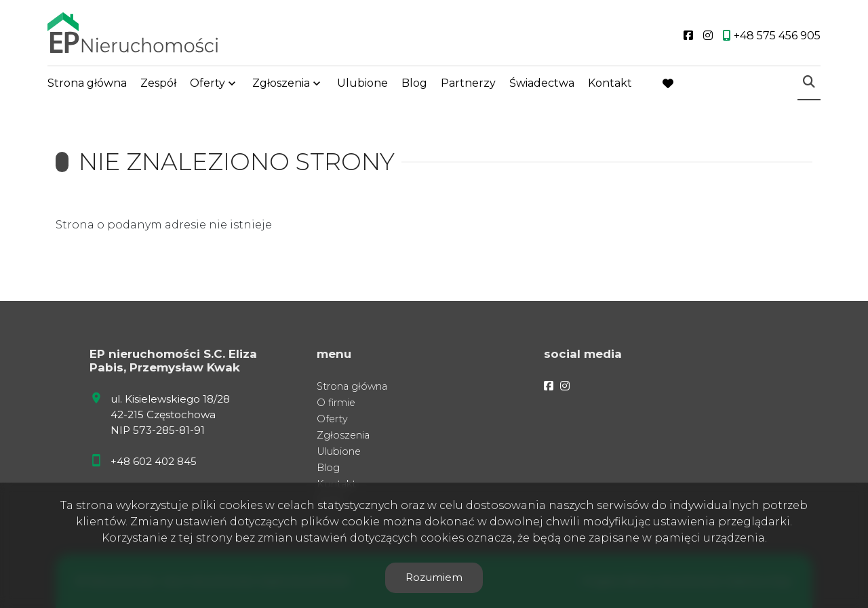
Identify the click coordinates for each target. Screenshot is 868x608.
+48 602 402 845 (154, 461)
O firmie (336, 403)
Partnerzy (468, 83)
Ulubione (362, 83)
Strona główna (87, 83)
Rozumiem (434, 577)
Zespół (158, 83)
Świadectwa (542, 83)
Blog (414, 83)
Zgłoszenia (281, 83)
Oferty (208, 83)
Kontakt (610, 83)
